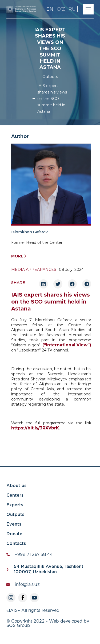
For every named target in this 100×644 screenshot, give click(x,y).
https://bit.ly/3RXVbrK (35, 428)
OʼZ (61, 9)
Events (14, 524)
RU (72, 9)
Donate (14, 534)
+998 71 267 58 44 (34, 554)
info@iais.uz (27, 584)
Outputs (50, 77)
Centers (15, 495)
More (19, 256)
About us (16, 486)
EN (50, 9)
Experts (15, 505)
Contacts (16, 544)
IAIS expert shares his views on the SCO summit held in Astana (52, 99)
